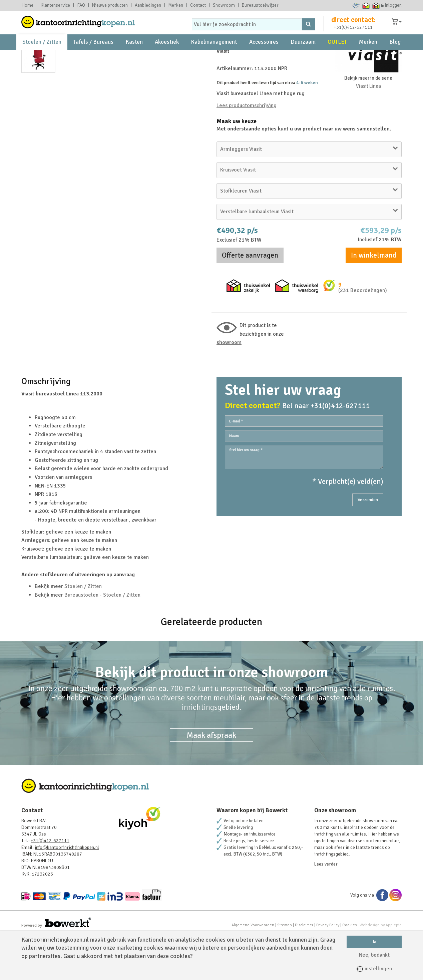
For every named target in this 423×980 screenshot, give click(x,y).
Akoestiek (167, 54)
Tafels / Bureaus (93, 54)
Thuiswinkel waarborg (366, 5)
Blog (395, 54)
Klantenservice (55, 5)
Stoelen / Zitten (42, 54)
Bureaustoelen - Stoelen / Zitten (102, 640)
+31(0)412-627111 (353, 32)
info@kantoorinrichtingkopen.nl (67, 892)
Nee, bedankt (374, 955)
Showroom (224, 5)
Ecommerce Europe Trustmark (356, 5)
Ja (374, 942)
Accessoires (264, 54)
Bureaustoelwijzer (260, 5)
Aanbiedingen (148, 5)
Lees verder (326, 909)
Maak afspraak (211, 780)
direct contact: (353, 25)
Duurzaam (303, 54)
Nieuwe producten (110, 5)
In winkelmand (374, 300)
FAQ (81, 5)
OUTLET (337, 54)
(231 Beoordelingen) (363, 335)
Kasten (134, 54)
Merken (176, 5)
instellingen (374, 969)
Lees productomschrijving (247, 150)
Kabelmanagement (214, 54)
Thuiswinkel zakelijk (376, 5)
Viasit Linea (368, 131)
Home (27, 5)
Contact (198, 5)
